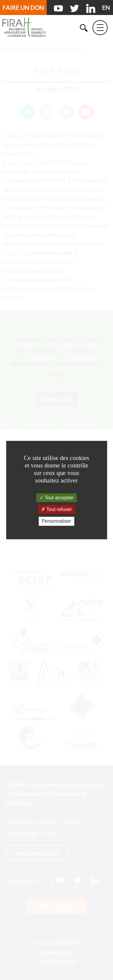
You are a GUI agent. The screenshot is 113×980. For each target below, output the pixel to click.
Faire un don (23, 8)
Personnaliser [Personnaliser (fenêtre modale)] (57, 521)
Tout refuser (57, 509)
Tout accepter (56, 498)
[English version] (106, 8)
